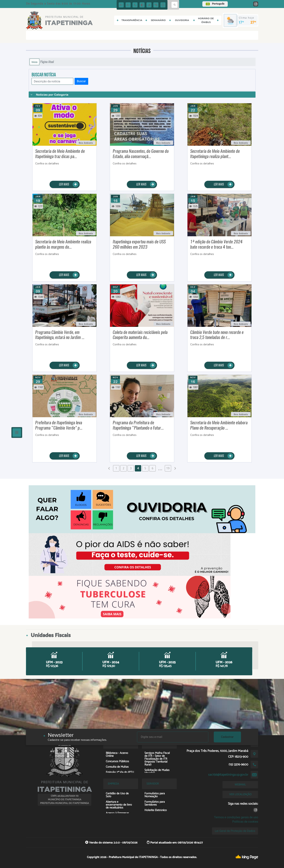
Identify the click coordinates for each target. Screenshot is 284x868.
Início (34, 62)
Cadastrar (227, 737)
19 (168, 468)
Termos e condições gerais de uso (236, 817)
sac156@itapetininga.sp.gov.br (228, 775)
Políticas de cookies (245, 822)
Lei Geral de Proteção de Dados (235, 831)
